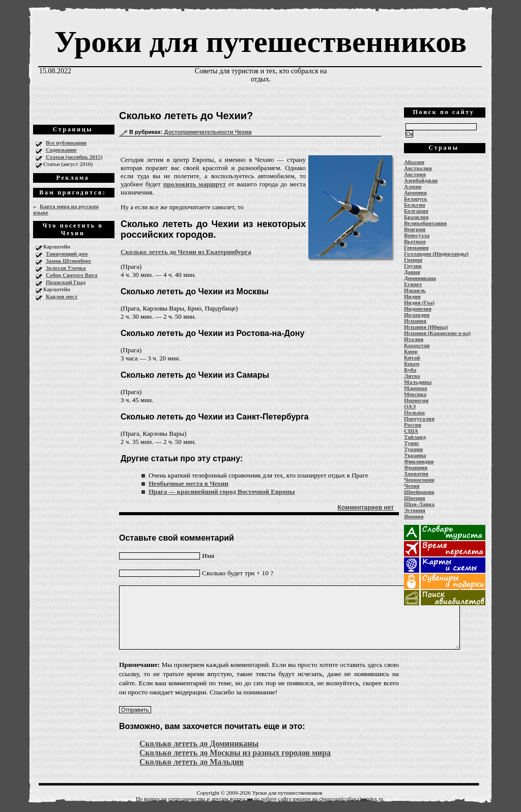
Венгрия (415, 229)
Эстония (415, 510)
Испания (415, 321)
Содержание (61, 150)
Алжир (413, 186)
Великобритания (425, 223)
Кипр (411, 351)
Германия (416, 247)
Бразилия (416, 217)
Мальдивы (418, 382)
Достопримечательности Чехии (208, 132)
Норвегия (416, 400)
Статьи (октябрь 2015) (74, 157)
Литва (412, 376)
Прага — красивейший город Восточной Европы (222, 492)
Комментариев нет (366, 508)
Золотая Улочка (66, 268)
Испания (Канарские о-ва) (437, 333)
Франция (416, 467)
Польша (414, 412)
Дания (412, 272)
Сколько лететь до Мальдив (192, 762)
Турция (413, 449)
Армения (415, 192)
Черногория (419, 480)
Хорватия (416, 473)
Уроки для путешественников (260, 42)
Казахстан (417, 345)
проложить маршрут (195, 184)
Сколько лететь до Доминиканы (199, 744)
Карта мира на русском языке (66, 209)
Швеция (415, 498)
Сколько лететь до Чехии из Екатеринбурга (186, 252)
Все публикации (66, 143)
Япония (414, 516)
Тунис (412, 443)
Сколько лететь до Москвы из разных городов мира (235, 753)
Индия (412, 296)
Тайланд (415, 437)
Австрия (415, 174)
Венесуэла (417, 235)
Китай (412, 357)
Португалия (419, 418)
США (411, 431)
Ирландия (417, 315)
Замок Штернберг (68, 261)
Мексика (415, 394)
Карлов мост (62, 296)
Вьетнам (415, 241)
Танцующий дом (67, 254)
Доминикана (420, 278)
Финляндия (419, 461)
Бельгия (414, 205)
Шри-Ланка (419, 504)
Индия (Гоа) (419, 302)
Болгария (416, 211)
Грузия (413, 266)
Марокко (416, 388)
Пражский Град (66, 282)
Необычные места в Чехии (189, 483)
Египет (413, 284)
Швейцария (419, 492)
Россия (413, 425)
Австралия (418, 168)
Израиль (415, 290)
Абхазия (414, 162)
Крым (412, 363)
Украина (415, 455)
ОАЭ (410, 406)
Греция (413, 260)
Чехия (412, 486)
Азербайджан (421, 180)
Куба (410, 370)
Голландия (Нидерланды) (436, 254)
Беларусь (416, 199)
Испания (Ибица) (426, 327)
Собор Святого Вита (71, 275)
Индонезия (418, 309)
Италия (414, 339)
